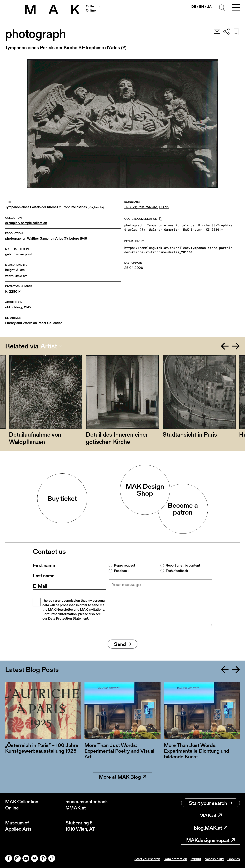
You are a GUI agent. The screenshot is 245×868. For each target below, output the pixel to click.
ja (209, 7)
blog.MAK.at (211, 828)
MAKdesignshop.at (210, 840)
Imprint (196, 859)
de (194, 7)
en (202, 7)
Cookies (234, 859)
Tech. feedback (177, 571)
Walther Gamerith (40, 239)
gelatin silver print (19, 254)
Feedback (121, 571)
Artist (49, 346)
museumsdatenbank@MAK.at (87, 805)
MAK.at (211, 815)
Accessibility (214, 859)
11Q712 (164, 207)
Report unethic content (183, 565)
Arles (59, 239)
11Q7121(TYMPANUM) (141, 207)
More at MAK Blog (123, 777)
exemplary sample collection (26, 223)
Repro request (125, 565)
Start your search (211, 803)
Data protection (175, 859)
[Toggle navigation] (236, 8)
